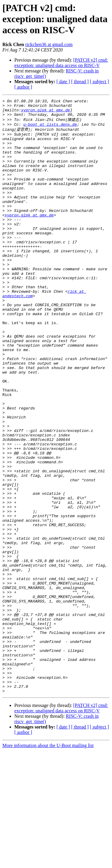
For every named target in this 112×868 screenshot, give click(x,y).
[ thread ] (80, 82)
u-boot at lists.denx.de (50, 129)
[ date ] (63, 82)
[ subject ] (99, 82)
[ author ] (23, 87)
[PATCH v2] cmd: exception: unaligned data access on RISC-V (61, 63)
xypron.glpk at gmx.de (45, 113)
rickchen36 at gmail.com (49, 44)
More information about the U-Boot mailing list (48, 863)
